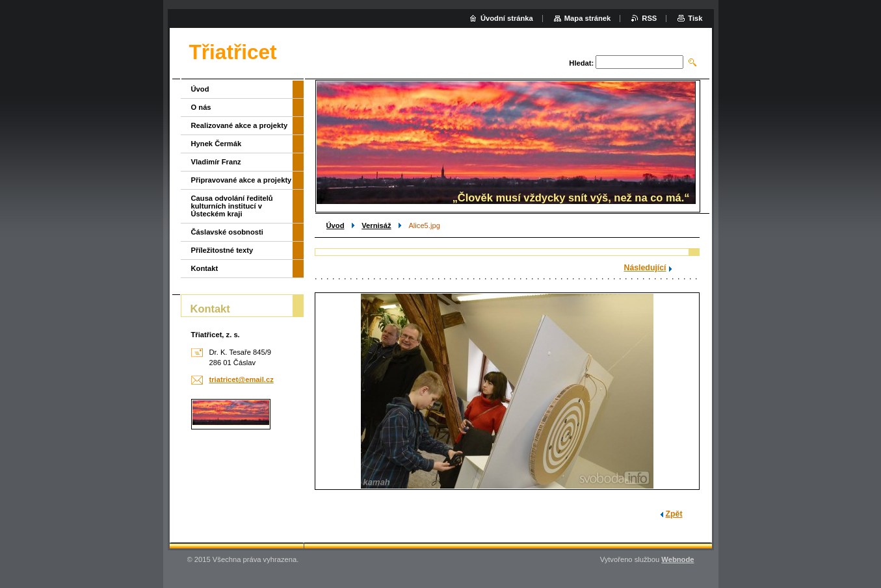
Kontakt (205, 268)
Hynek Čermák (217, 144)
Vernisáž (376, 225)
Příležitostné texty (222, 250)
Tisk (695, 18)
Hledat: (581, 63)
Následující (645, 268)
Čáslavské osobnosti (227, 232)
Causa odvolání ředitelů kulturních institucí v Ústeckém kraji (232, 206)
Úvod (335, 225)
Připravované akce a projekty (242, 180)
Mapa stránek (588, 18)
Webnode (677, 559)
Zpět (674, 514)
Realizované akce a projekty (240, 125)
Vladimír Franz (216, 162)
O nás (201, 107)
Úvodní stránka (507, 18)
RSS (649, 18)
